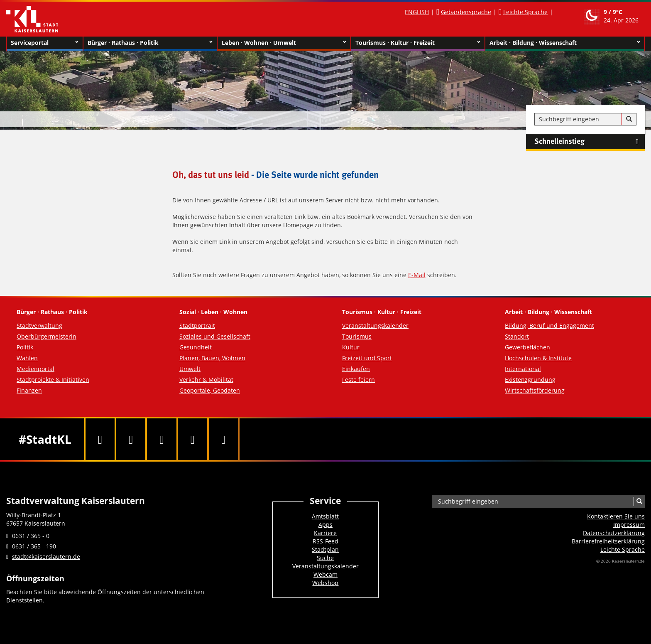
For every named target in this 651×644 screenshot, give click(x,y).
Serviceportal (45, 43)
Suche (325, 558)
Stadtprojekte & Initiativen (53, 380)
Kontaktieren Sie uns (616, 516)
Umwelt (190, 369)
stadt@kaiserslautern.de (46, 557)
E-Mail (417, 275)
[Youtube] (162, 439)
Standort (517, 336)
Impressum (629, 525)
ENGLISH (417, 12)
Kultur (351, 347)
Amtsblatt (325, 516)
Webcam (325, 574)
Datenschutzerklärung (614, 533)
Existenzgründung (530, 380)
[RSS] (223, 439)
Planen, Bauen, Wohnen (212, 358)
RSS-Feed (325, 541)
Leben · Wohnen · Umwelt (284, 43)
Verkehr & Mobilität (206, 380)
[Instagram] (193, 439)
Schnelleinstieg (590, 142)
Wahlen (27, 358)
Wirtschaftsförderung (535, 390)
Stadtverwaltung (39, 326)
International (523, 369)
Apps (325, 525)
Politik (25, 347)
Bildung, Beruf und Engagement (549, 326)
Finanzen (29, 390)
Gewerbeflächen (527, 347)
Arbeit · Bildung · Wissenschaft (565, 43)
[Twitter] (131, 439)
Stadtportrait (197, 326)
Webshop (325, 583)
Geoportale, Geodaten (210, 390)
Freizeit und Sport (367, 358)
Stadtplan (325, 549)
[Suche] (629, 119)
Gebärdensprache (466, 12)
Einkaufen (356, 369)
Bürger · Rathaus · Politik (150, 43)
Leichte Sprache (525, 12)
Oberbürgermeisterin (46, 336)
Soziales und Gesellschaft (215, 336)
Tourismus (357, 336)
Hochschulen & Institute (538, 358)
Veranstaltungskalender (375, 326)
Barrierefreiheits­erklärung (608, 541)
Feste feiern (359, 380)
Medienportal (35, 369)
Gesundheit (196, 347)
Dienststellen (24, 600)
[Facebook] (100, 439)
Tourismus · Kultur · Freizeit (418, 43)
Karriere (325, 533)
